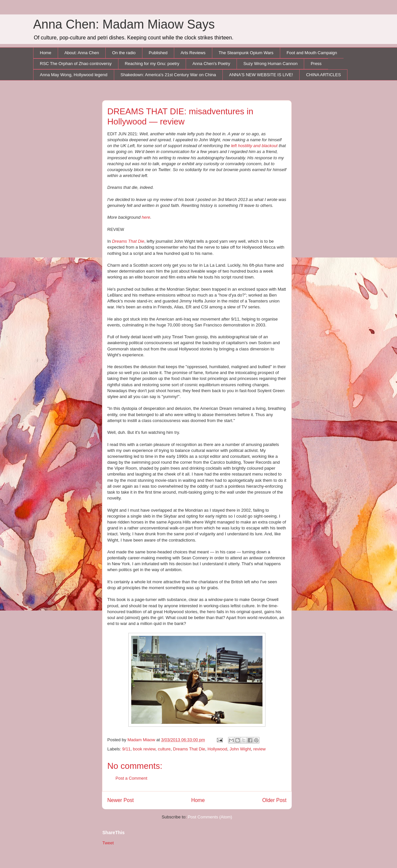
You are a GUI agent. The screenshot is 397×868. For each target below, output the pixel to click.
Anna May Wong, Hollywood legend (74, 75)
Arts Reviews (193, 53)
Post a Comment (131, 778)
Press (316, 64)
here (146, 217)
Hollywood (218, 749)
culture (164, 749)
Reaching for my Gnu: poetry (152, 64)
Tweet (108, 843)
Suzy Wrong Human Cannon (271, 64)
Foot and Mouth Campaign (312, 53)
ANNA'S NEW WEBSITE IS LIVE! (261, 75)
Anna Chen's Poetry (211, 64)
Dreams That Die (128, 241)
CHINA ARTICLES (324, 75)
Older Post (274, 800)
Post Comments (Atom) (210, 817)
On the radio (124, 53)
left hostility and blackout (254, 146)
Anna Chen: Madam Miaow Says (124, 24)
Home (46, 53)
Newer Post (121, 800)
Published (158, 53)
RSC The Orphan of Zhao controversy (76, 64)
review (260, 749)
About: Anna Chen (82, 53)
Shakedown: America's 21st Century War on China (168, 75)
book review (144, 749)
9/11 (126, 749)
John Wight (240, 749)
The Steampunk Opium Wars (246, 53)
